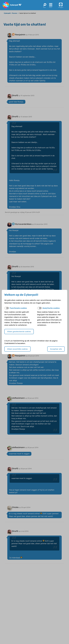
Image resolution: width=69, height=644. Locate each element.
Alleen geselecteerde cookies (19, 332)
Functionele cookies (18, 308)
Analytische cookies (51, 308)
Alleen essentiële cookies (17, 349)
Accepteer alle (56, 349)
